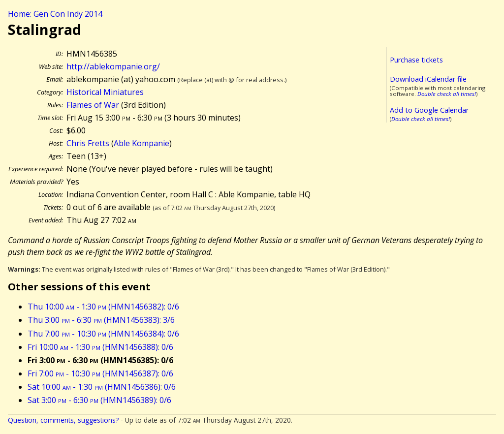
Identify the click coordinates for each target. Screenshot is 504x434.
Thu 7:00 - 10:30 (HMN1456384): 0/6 (103, 334)
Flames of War (93, 105)
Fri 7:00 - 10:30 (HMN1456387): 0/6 (100, 373)
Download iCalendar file (428, 79)
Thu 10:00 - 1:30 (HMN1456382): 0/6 (103, 307)
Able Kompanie (142, 143)
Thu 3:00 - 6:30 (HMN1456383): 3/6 (101, 320)
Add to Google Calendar (429, 110)
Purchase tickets (416, 60)
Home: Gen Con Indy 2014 (55, 14)
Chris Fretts (88, 143)
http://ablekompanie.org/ (113, 66)
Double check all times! (447, 94)
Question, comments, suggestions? (63, 420)
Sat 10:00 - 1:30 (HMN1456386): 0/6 (102, 387)
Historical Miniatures (105, 92)
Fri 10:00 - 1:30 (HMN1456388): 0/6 (100, 347)
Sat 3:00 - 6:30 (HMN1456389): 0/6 (99, 400)
